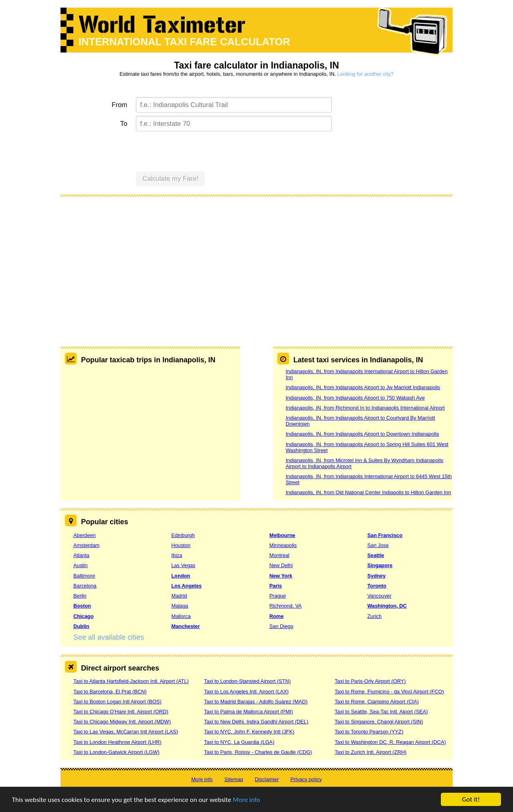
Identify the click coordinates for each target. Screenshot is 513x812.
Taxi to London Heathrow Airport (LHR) (117, 742)
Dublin (81, 626)
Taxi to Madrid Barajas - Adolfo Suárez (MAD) (256, 702)
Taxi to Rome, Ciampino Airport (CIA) (377, 702)
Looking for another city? (366, 74)
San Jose (378, 545)
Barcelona (85, 586)
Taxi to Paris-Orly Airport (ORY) (370, 681)
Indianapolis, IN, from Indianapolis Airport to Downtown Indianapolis (363, 434)
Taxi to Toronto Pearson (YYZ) (369, 732)
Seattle (376, 555)
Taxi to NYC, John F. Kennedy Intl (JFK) (249, 732)
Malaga (180, 606)
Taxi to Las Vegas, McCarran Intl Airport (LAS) (126, 732)
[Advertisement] (256, 262)
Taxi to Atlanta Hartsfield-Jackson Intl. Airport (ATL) (131, 681)
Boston (82, 606)
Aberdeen (85, 535)
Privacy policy (306, 779)
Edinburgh (183, 535)
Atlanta (81, 555)
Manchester (186, 626)
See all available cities (109, 637)
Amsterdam (86, 545)
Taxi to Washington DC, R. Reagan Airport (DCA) (390, 742)
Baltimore (84, 576)
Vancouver (380, 596)
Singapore (380, 565)
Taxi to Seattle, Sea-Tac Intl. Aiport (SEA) (381, 712)
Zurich (375, 616)
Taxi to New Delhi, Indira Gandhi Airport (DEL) (256, 722)
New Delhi (281, 565)
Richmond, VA (286, 606)
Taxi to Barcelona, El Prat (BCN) (110, 692)
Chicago (83, 616)
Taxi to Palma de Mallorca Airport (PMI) (248, 712)
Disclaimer (267, 779)
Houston (181, 545)
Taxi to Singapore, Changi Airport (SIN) (379, 722)
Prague (278, 596)
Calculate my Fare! (170, 179)
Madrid (179, 596)
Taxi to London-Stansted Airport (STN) (247, 681)
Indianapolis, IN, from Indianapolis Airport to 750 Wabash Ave (355, 398)
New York (281, 576)
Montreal (279, 555)
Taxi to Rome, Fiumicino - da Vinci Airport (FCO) (389, 692)
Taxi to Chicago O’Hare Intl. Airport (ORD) (121, 712)
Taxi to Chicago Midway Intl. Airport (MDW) (122, 722)
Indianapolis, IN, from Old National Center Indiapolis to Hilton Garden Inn (369, 492)
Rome (277, 616)
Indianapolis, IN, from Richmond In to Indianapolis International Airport (365, 408)
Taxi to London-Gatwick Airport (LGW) (116, 752)
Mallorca (181, 616)
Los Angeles (187, 586)
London (181, 576)
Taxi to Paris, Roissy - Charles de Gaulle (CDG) (258, 752)
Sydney (377, 576)
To (124, 124)
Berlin (80, 596)
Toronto (377, 586)
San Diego (281, 626)
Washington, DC (387, 606)
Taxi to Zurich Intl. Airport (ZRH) (371, 752)
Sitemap (234, 779)
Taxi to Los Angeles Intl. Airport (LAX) (246, 692)
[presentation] (197, 150)
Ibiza (177, 555)
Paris (276, 586)
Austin (81, 565)
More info (246, 801)
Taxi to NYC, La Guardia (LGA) (239, 742)
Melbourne (282, 535)
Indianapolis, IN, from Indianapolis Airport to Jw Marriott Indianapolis (363, 387)
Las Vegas (184, 565)
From (120, 105)
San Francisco (385, 535)
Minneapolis (283, 545)
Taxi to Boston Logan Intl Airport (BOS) (117, 702)
